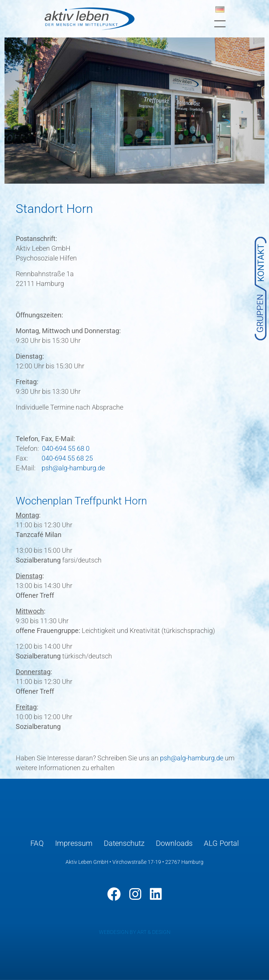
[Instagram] (135, 894)
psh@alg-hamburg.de (73, 468)
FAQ (37, 843)
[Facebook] (114, 894)
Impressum (74, 843)
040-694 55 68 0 (66, 448)
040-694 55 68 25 (67, 458)
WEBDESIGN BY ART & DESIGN (135, 932)
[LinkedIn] (156, 894)
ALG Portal (221, 843)
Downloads (174, 843)
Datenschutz (124, 843)
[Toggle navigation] (220, 24)
